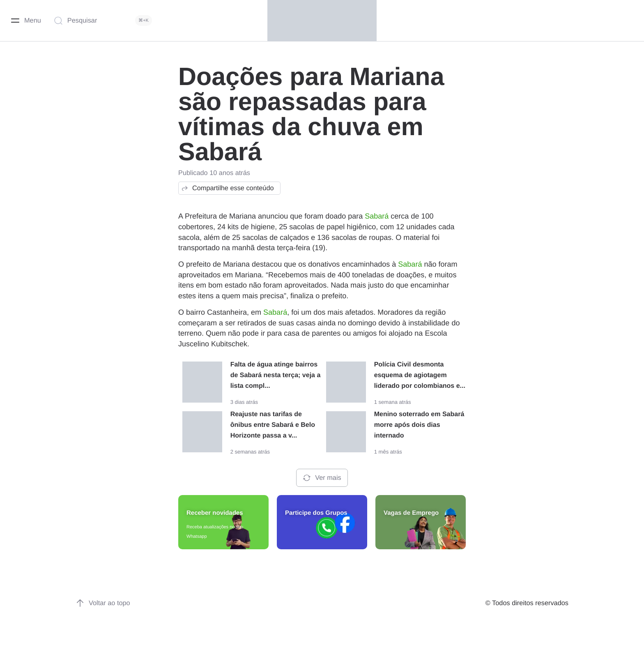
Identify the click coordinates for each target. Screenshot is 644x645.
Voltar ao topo (103, 603)
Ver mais (322, 478)
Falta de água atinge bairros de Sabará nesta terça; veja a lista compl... (276, 375)
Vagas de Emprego (411, 513)
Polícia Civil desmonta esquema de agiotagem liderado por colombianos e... (420, 375)
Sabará (377, 216)
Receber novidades (215, 513)
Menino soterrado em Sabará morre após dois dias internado (419, 425)
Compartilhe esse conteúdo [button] (227, 188)
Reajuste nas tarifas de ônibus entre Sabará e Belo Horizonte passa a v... (273, 425)
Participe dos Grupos (316, 513)
